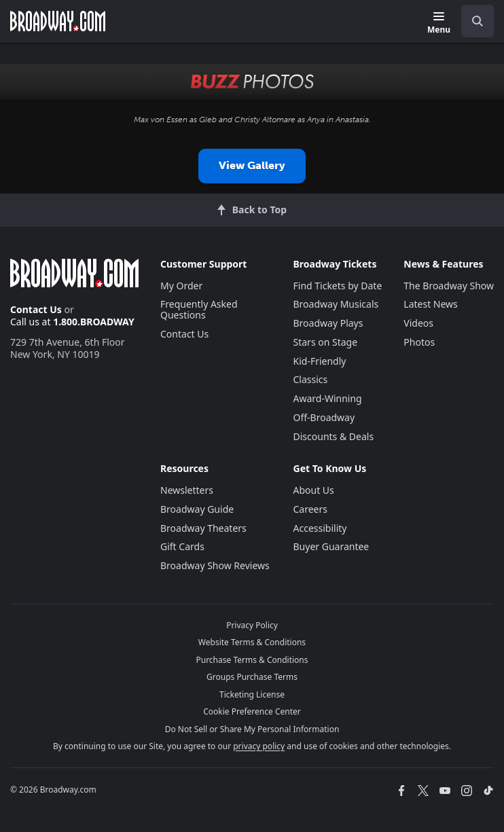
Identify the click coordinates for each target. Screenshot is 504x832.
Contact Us (36, 309)
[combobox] (472, 21)
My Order (181, 286)
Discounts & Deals (334, 436)
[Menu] (439, 23)
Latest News (431, 304)
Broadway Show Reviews (215, 565)
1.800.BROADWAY (94, 322)
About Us (314, 490)
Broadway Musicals (336, 304)
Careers (310, 509)
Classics (311, 379)
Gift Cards (182, 546)
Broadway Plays (328, 323)
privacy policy (259, 746)
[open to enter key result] (478, 21)
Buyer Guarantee (331, 546)
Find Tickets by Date (338, 286)
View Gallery (252, 165)
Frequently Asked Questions (199, 309)
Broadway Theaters (203, 528)
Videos (418, 323)
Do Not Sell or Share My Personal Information (252, 729)
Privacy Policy (252, 625)
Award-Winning (328, 398)
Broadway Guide (197, 509)
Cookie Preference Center (252, 711)
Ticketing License (252, 694)
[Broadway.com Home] (58, 21)
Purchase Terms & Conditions (252, 660)
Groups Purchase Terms (252, 677)
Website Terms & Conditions (252, 642)
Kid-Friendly (320, 361)
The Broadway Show (449, 286)
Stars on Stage (326, 342)
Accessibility (320, 528)
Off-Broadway (324, 417)
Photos (419, 342)
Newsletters (187, 490)
